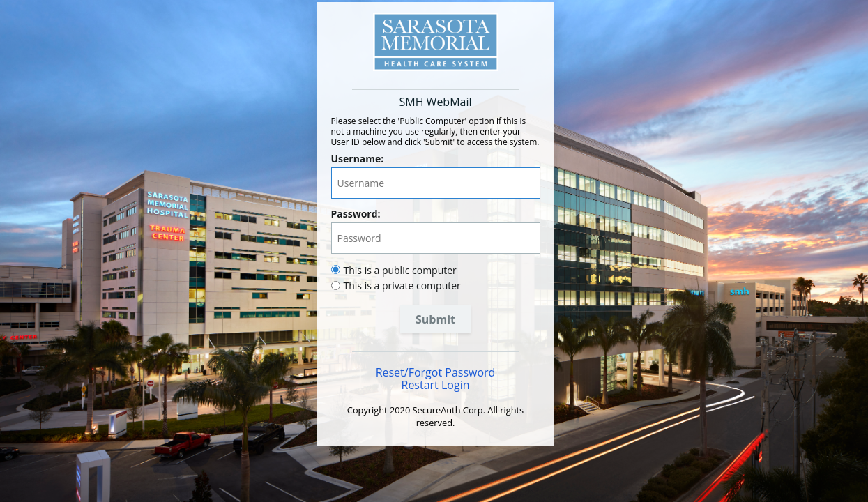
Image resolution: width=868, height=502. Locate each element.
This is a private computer (402, 286)
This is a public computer (400, 270)
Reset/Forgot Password (436, 372)
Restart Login (436, 385)
